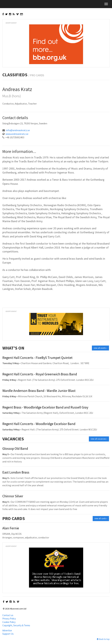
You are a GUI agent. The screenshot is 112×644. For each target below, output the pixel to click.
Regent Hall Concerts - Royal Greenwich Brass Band (40, 374)
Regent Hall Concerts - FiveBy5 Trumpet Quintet (37, 358)
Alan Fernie (11, 528)
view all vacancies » (99, 439)
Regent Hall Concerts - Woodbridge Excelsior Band (39, 424)
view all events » (100, 348)
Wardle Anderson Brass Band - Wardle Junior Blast (39, 391)
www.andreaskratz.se (17, 134)
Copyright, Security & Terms (16, 625)
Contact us (8, 615)
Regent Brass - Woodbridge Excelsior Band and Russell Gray (45, 407)
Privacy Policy (9, 619)
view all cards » (101, 518)
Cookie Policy (9, 622)
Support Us (8, 634)
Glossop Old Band (15, 448)
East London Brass (16, 472)
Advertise (7, 630)
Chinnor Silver (13, 496)
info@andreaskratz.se (18, 130)
